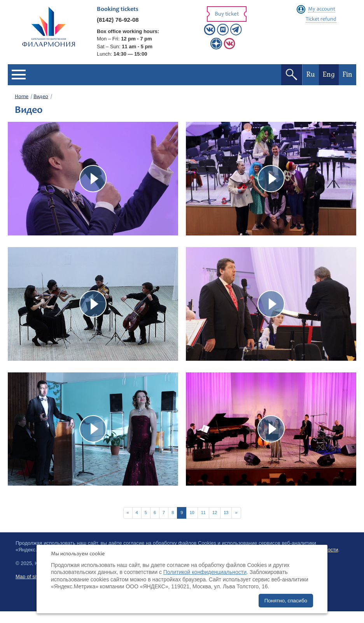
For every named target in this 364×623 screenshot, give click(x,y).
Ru (311, 75)
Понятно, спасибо (286, 601)
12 (215, 512)
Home (22, 97)
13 (226, 512)
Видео (41, 97)
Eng (329, 75)
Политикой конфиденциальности (205, 572)
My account (322, 9)
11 (203, 512)
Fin (347, 75)
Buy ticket (227, 14)
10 (192, 512)
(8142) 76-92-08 (118, 20)
